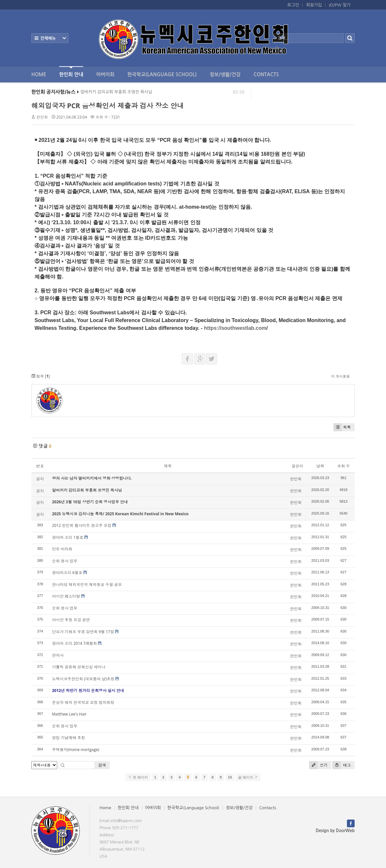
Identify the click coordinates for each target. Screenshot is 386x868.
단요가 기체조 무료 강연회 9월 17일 (83, 632)
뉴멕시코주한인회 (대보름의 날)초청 (83, 679)
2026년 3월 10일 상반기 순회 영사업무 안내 (90, 502)
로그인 (293, 5)
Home (39, 74)
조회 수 (344, 466)
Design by (335, 831)
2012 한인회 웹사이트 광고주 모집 (82, 525)
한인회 (42, 117)
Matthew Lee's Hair (69, 714)
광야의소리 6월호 (67, 573)
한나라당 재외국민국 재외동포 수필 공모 (87, 585)
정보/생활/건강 (225, 74)
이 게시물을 (340, 376)
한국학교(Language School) (162, 74)
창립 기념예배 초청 (68, 738)
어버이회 (105, 74)
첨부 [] (41, 376)
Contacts (266, 74)
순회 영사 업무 (65, 561)
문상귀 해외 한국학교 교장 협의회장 (83, 702)
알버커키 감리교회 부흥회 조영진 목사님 (116, 94)
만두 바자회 (62, 549)
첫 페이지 (138, 777)
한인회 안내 (71, 72)
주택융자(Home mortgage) (76, 750)
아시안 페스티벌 (66, 596)
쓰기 (318, 765)
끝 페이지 (248, 777)
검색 (102, 765)
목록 (342, 427)
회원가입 (314, 5)
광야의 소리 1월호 (68, 537)
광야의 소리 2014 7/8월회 (74, 643)
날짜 (320, 466)
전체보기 (50, 38)
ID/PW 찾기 (340, 5)
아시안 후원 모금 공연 (71, 620)
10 (230, 777)
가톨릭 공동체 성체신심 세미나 (79, 667)
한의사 (58, 655)
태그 (342, 765)
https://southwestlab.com (235, 328)
